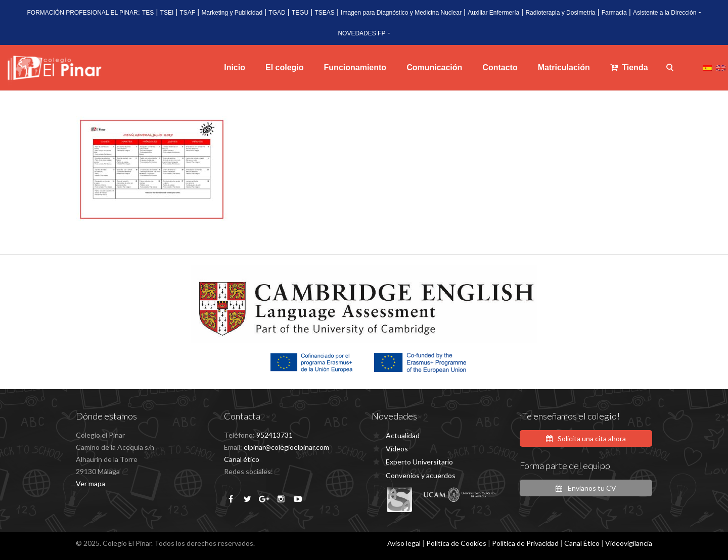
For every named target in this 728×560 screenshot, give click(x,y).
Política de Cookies (456, 543)
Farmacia (614, 13)
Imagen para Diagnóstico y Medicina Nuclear (401, 13)
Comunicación (434, 67)
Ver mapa (90, 483)
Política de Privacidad (525, 543)
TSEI (167, 13)
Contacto (500, 67)
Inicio (235, 67)
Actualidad (403, 435)
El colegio (285, 67)
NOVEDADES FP (361, 33)
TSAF (187, 13)
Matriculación (564, 67)
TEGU (300, 13)
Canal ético (242, 459)
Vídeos (397, 449)
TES (148, 13)
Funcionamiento (355, 67)
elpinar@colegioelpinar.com (286, 447)
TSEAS (325, 13)
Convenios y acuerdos (421, 475)
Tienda (629, 67)
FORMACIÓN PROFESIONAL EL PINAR (82, 13)
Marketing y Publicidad (232, 13)
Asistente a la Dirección (665, 13)
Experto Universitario (419, 462)
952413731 (275, 435)
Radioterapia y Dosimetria (560, 13)
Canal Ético (582, 543)
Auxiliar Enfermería (493, 13)
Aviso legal (404, 543)
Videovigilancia (629, 543)
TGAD (277, 13)
